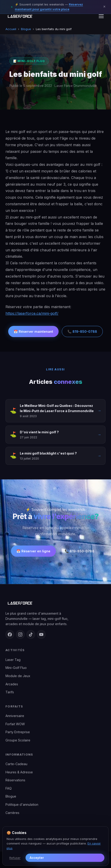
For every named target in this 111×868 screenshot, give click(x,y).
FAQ (9, 788)
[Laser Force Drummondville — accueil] (55, 603)
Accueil (11, 29)
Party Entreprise (18, 732)
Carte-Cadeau (16, 764)
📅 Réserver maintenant (33, 331)
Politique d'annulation (22, 804)
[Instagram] (20, 634)
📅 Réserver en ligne (33, 551)
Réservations (15, 780)
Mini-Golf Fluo (16, 668)
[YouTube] (41, 634)
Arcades (12, 684)
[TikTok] (31, 634)
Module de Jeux (18, 676)
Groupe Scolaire (18, 740)
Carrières (12, 813)
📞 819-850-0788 (82, 331)
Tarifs (10, 692)
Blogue (26, 29)
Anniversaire (15, 716)
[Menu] (101, 16)
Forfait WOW (15, 724)
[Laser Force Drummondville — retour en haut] (20, 16)
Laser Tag (13, 660)
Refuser (15, 858)
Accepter (37, 858)
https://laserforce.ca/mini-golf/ (32, 313)
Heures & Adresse (19, 772)
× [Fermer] (104, 7)
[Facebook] (10, 634)
